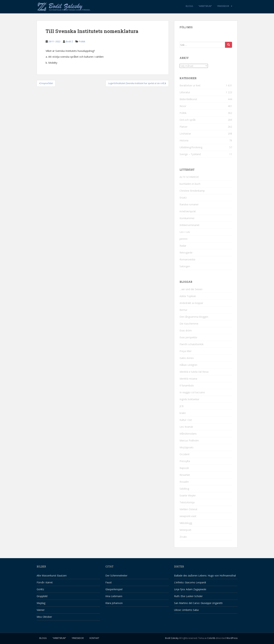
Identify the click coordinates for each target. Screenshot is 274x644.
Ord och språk (188, 120)
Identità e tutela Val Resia (194, 372)
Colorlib (211, 638)
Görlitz (40, 589)
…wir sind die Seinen (191, 289)
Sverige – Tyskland (190, 154)
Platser (184, 127)
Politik (82, 41)
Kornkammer (187, 218)
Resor (183, 106)
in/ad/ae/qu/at (188, 211)
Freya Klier (186, 351)
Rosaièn (184, 482)
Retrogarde (186, 253)
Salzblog (184, 489)
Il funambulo (187, 385)
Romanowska (187, 259)
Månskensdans (188, 434)
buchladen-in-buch (190, 184)
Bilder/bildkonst (188, 99)
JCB (182, 406)
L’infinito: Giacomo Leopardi (190, 582)
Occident (185, 454)
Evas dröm (186, 330)
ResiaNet (185, 475)
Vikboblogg (186, 523)
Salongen (185, 266)
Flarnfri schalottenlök (192, 344)
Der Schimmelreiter (116, 576)
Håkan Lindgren (188, 365)
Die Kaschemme (189, 324)
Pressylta (185, 461)
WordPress (232, 638)
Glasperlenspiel (114, 589)
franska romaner (189, 204)
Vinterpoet (185, 530)
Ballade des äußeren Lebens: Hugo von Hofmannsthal (205, 576)
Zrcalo (183, 537)
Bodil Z (69, 41)
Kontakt (94, 638)
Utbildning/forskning (191, 147)
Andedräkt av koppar (191, 303)
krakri (183, 413)
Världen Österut (188, 509)
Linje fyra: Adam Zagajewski (190, 589)
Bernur (183, 310)
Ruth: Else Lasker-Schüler (188, 596)
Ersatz (183, 198)
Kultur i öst (186, 420)
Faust (109, 582)
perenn (184, 239)
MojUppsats (187, 447)
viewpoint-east (188, 516)
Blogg (189, 6)
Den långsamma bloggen (194, 317)
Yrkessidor (223, 6)
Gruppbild (42, 596)
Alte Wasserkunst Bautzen (52, 576)
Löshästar (185, 134)
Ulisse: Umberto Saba (186, 610)
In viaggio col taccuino (192, 392)
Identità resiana (188, 379)
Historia (184, 140)
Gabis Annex (187, 358)
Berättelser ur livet (190, 85)
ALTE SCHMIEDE (189, 177)
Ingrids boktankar (189, 399)
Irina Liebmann (114, 596)
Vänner (41, 610)
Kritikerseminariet (190, 225)
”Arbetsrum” (205, 6)
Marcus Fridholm (189, 440)
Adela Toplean (188, 296)
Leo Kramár (186, 427)
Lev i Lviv (185, 232)
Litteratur (185, 92)
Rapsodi (184, 468)
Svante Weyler (188, 495)
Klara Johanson (114, 603)
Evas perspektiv (188, 337)
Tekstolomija (187, 502)
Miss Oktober (44, 617)
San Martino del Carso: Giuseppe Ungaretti (198, 603)
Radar (183, 246)
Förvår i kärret (45, 582)
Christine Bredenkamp (192, 191)
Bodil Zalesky (172, 638)
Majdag (41, 603)
